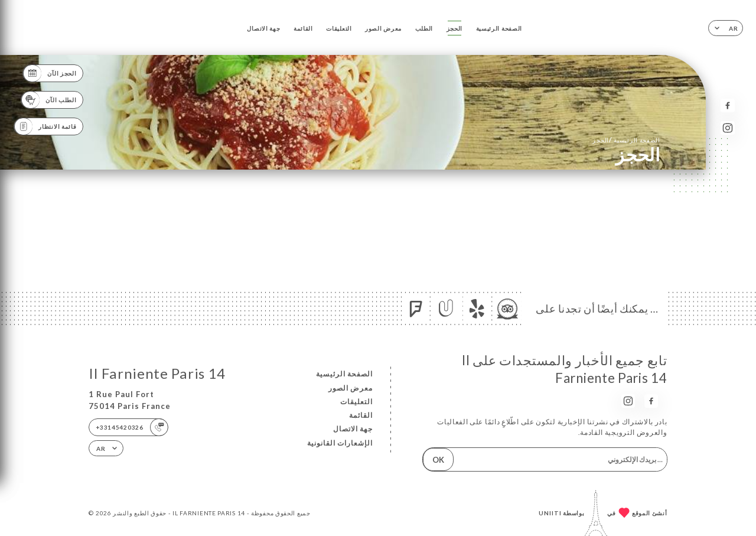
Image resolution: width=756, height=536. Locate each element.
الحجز (455, 28)
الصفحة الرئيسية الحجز (626, 140)
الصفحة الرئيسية (499, 28)
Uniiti (550, 513)
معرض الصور (383, 28)
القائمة (303, 28)
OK (438, 460)
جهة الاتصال (263, 28)
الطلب (424, 28)
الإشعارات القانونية (340, 443)
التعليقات (339, 28)
